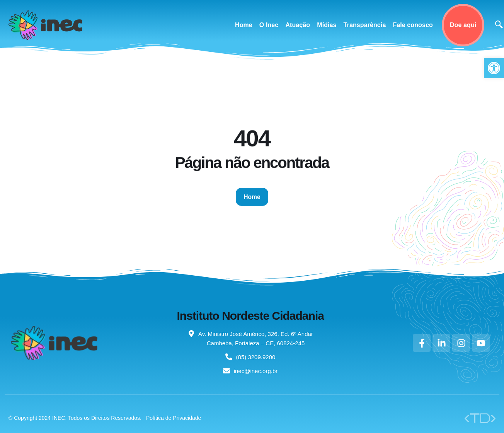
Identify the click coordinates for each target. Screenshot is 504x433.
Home (244, 25)
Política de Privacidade (174, 418)
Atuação (298, 25)
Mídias (327, 25)
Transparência (365, 25)
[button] (494, 68)
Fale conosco (413, 25)
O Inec (269, 25)
